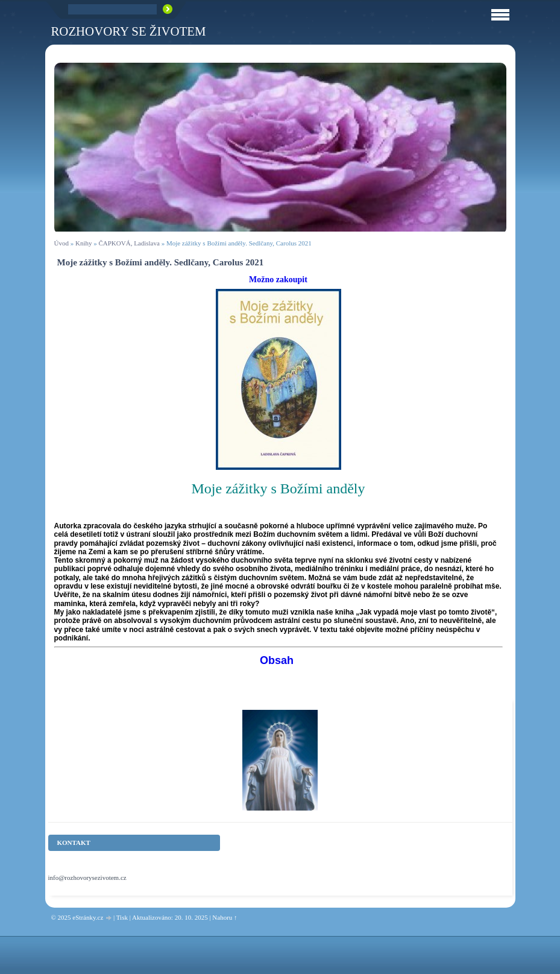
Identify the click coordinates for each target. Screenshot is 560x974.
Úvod (61, 243)
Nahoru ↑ (225, 917)
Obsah (277, 660)
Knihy (84, 243)
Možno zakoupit (278, 280)
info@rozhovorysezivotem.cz (87, 878)
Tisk (122, 917)
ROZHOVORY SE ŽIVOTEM (129, 31)
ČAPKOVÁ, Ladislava (129, 243)
